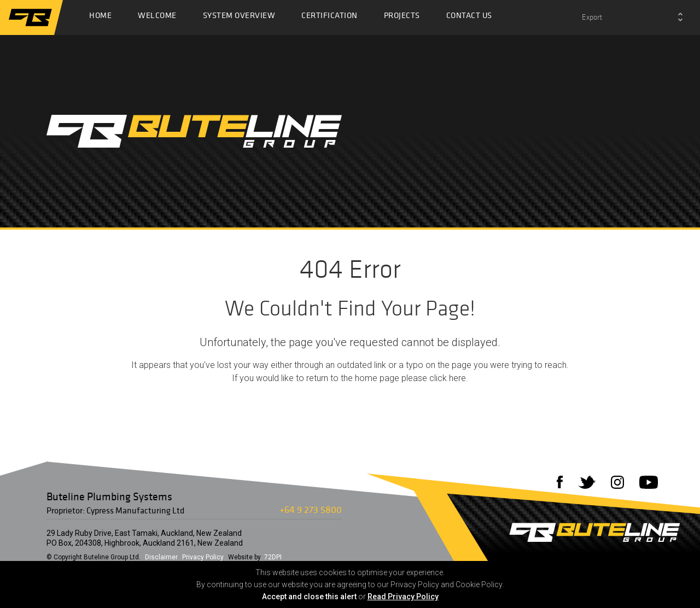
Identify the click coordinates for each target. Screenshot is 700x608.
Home (100, 18)
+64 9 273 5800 (311, 509)
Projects (402, 18)
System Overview (239, 18)
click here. (449, 378)
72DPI (273, 557)
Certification (329, 18)
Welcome (157, 18)
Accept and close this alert (309, 597)
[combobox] (632, 17)
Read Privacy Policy (403, 597)
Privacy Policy (203, 557)
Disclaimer (161, 557)
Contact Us (469, 18)
